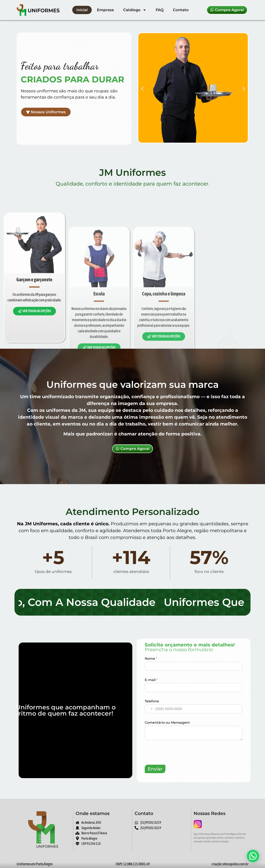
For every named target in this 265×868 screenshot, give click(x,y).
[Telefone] (193, 709)
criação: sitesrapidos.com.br (230, 864)
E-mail (151, 680)
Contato (181, 10)
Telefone (152, 701)
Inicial (82, 10)
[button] (142, 89)
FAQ (160, 10)
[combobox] (149, 709)
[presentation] (176, 762)
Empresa (105, 10)
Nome (151, 659)
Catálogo (135, 10)
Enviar (155, 769)
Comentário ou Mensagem (167, 723)
